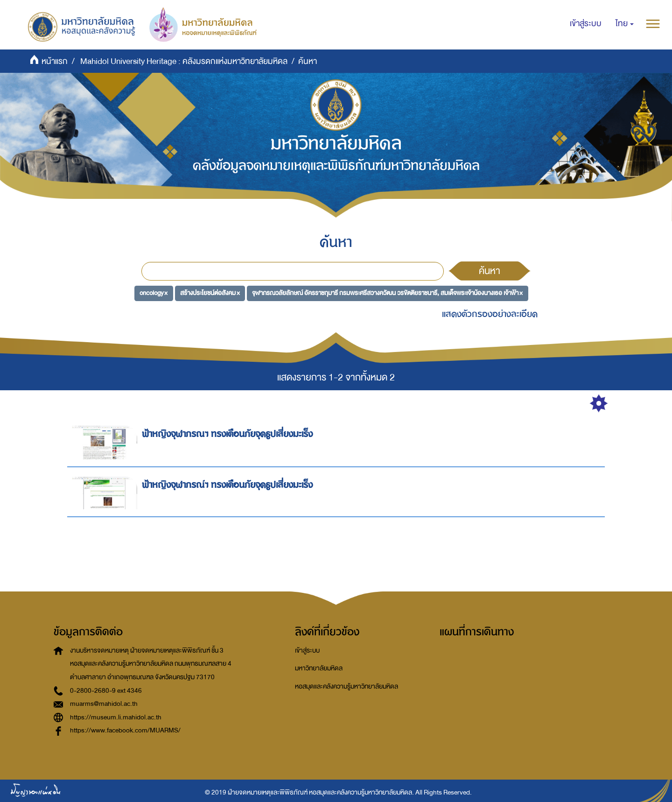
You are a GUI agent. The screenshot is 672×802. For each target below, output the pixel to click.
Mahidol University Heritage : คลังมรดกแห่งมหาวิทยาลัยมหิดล (184, 61)
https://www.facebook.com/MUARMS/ (125, 730)
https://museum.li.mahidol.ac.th (116, 717)
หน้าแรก (55, 61)
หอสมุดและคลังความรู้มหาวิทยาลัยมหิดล (346, 686)
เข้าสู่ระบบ (307, 651)
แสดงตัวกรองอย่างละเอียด (490, 314)
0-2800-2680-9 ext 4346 (106, 691)
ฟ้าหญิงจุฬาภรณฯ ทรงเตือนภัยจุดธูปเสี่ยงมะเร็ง (229, 434)
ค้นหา (490, 271)
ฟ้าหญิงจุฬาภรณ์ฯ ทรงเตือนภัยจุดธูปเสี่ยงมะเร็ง (229, 485)
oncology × (154, 293)
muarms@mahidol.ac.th (104, 704)
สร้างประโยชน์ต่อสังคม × (210, 293)
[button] (625, 24)
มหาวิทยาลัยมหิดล (319, 668)
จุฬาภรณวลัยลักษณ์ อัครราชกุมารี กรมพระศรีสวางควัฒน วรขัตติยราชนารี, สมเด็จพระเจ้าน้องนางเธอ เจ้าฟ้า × (387, 293)
